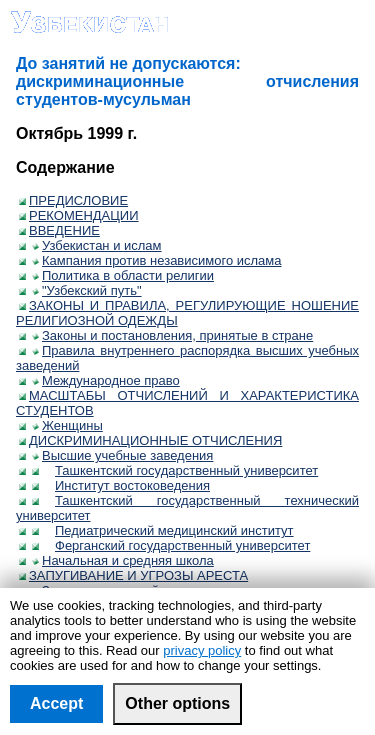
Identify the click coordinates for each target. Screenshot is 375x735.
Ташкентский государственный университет (181, 470)
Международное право (106, 380)
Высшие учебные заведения (122, 455)
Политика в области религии (123, 275)
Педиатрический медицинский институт (169, 530)
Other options (177, 703)
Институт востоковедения (127, 485)
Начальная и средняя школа (123, 560)
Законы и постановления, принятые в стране (172, 335)
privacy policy (202, 650)
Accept (56, 703)
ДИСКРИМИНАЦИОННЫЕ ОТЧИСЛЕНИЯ (150, 440)
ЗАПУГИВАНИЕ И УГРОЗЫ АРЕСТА (133, 575)
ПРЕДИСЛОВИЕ (73, 200)
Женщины (67, 425)
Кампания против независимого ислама (157, 260)
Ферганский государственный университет (177, 545)
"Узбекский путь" (87, 290)
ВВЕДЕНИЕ (59, 230)
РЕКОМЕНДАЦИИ (79, 215)
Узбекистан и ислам (97, 245)
